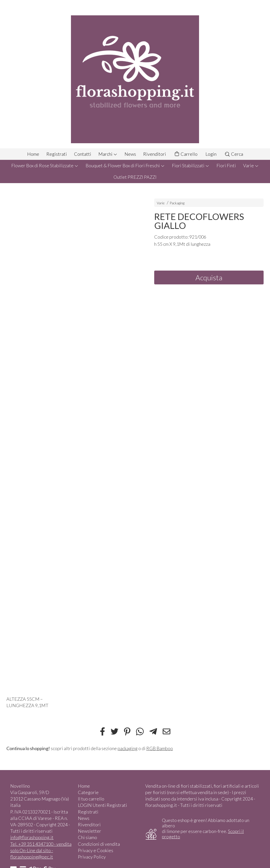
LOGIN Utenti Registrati (102, 805)
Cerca (234, 154)
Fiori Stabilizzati (191, 165)
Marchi (108, 154)
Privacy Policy (92, 857)
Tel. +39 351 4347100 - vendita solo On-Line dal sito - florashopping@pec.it (41, 850)
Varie (251, 165)
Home (33, 154)
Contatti (83, 154)
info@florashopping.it (32, 837)
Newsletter (90, 831)
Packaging (177, 203)
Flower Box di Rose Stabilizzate (45, 165)
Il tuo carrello (91, 799)
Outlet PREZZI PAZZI (135, 177)
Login (211, 154)
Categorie (88, 792)
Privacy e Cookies (96, 850)
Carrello (186, 154)
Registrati (57, 154)
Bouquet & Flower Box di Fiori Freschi (125, 165)
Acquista (209, 277)
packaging (128, 748)
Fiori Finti (226, 165)
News (130, 154)
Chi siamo (87, 837)
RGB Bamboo (160, 748)
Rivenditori (155, 154)
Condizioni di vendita (99, 844)
